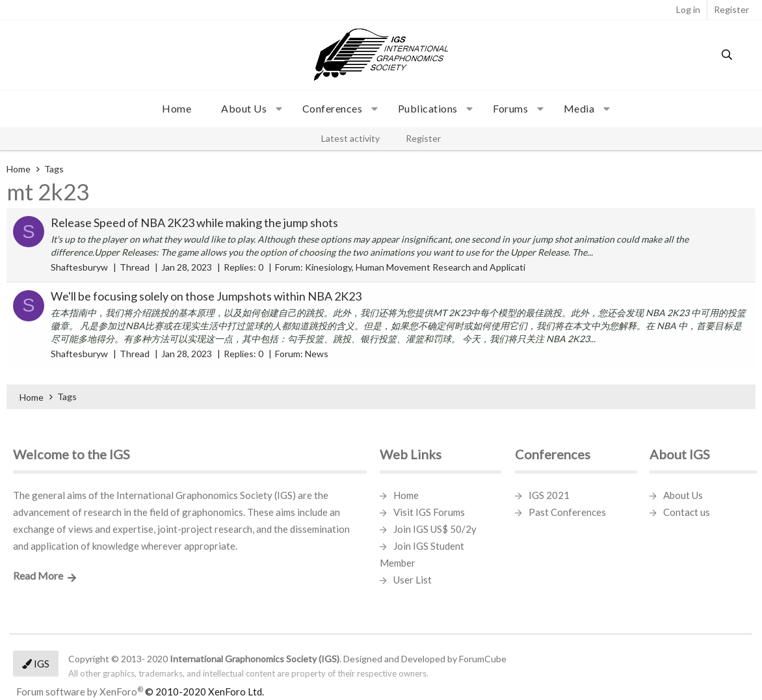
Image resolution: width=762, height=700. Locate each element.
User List (413, 580)
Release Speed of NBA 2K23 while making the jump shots (194, 222)
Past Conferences (567, 512)
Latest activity (350, 138)
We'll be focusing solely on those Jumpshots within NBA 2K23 (206, 296)
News (317, 354)
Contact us (687, 512)
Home (177, 108)
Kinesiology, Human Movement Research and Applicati (415, 267)
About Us (683, 495)
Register (423, 138)
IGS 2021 (549, 495)
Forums (510, 108)
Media (579, 108)
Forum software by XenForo (140, 692)
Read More (38, 575)
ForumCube (483, 659)
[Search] (727, 55)
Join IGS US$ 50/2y (435, 529)
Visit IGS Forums (429, 512)
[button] (247, 109)
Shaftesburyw (79, 267)
